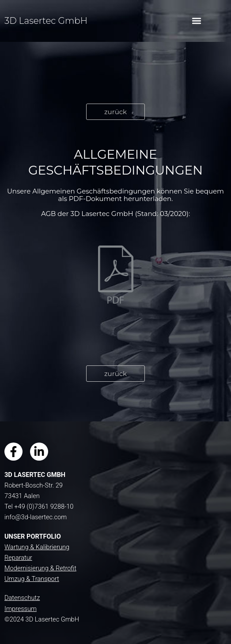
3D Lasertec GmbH (46, 21)
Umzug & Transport (32, 579)
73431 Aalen (22, 496)
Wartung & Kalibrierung (37, 547)
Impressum (21, 609)
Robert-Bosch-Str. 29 (34, 485)
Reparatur (18, 558)
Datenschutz (22, 598)
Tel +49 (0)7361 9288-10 (39, 506)
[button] (196, 21)
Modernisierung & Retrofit (40, 568)
